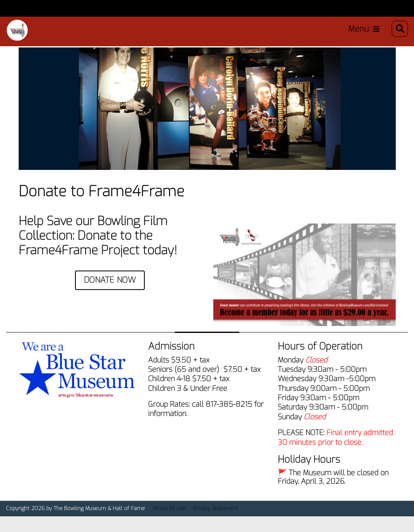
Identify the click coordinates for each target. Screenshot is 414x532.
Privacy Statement (216, 519)
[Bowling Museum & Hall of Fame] (19, 32)
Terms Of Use (169, 519)
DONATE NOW (110, 291)
